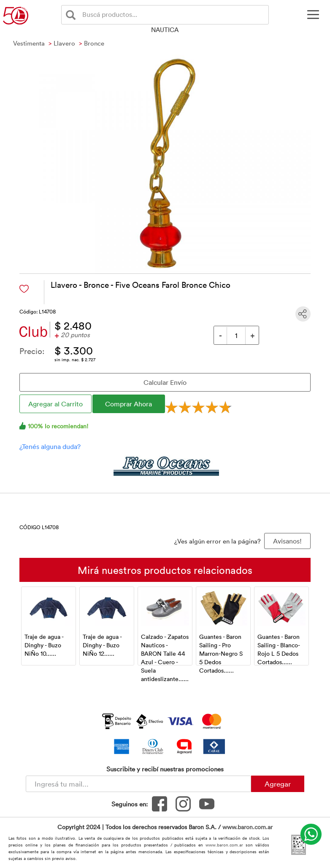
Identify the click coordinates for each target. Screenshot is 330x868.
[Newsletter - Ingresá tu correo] (138, 784)
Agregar (278, 784)
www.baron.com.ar (247, 827)
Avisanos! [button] (287, 541)
